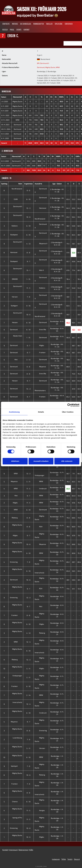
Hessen (17, 322)
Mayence (40, 367)
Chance (17, 801)
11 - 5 (28, 288)
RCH (38, 589)
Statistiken (69, 24)
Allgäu (39, 345)
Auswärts (38, 184)
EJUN (18, 199)
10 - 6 (28, 217)
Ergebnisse (28, 184)
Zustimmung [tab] (14, 412)
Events (19, 30)
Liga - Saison (57, 184)
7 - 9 (28, 297)
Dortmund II (16, 161)
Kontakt (27, 30)
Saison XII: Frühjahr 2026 (42, 9)
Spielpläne (59, 24)
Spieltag (4, 184)
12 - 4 (28, 642)
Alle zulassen (67, 461)
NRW (58, 67)
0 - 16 (28, 306)
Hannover (41, 208)
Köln (39, 527)
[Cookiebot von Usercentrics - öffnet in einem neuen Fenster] (69, 405)
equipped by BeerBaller (37, 15)
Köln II (39, 270)
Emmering (16, 562)
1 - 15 (28, 279)
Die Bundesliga (26, 24)
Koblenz (16, 226)
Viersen (17, 297)
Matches (15, 24)
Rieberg (16, 518)
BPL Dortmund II (43, 63)
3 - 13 (28, 360)
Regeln (5, 30)
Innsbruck (41, 488)
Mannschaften (39, 24)
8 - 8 (28, 253)
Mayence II (41, 243)
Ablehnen (15, 461)
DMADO (17, 279)
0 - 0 (28, 190)
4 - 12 (28, 244)
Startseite (6, 24)
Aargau (40, 810)
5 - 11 (28, 482)
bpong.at (16, 766)
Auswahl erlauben (41, 461)
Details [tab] (41, 412)
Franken (40, 352)
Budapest (16, 235)
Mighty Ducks (50, 67)
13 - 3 (28, 208)
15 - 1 (28, 270)
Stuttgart (16, 306)
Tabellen (49, 24)
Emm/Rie (40, 329)
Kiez (18, 359)
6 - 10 (28, 199)
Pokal (12, 30)
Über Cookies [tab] (68, 412)
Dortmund (41, 67)
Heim (20, 184)
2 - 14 (28, 695)
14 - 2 (28, 389)
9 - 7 (28, 261)
